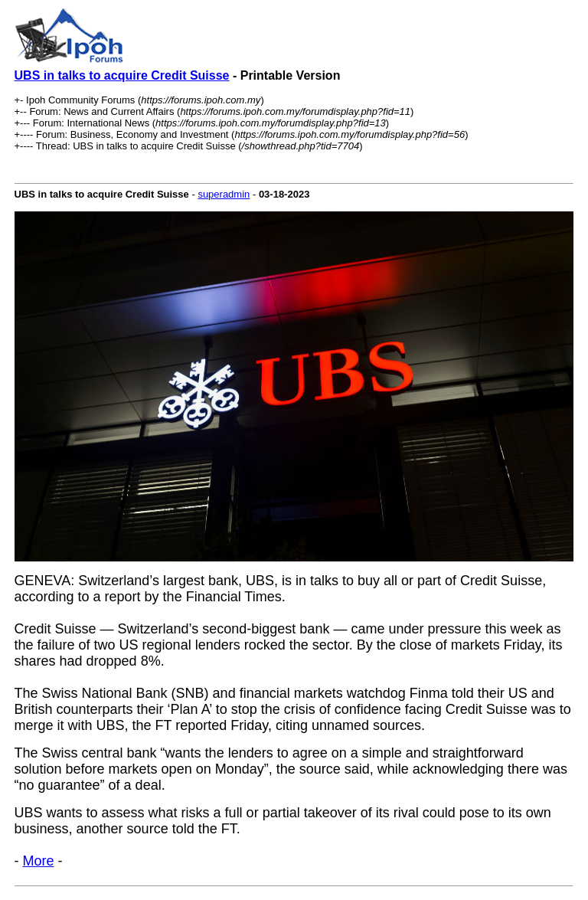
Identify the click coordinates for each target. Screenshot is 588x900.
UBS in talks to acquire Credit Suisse (122, 75)
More (39, 861)
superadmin (224, 194)
